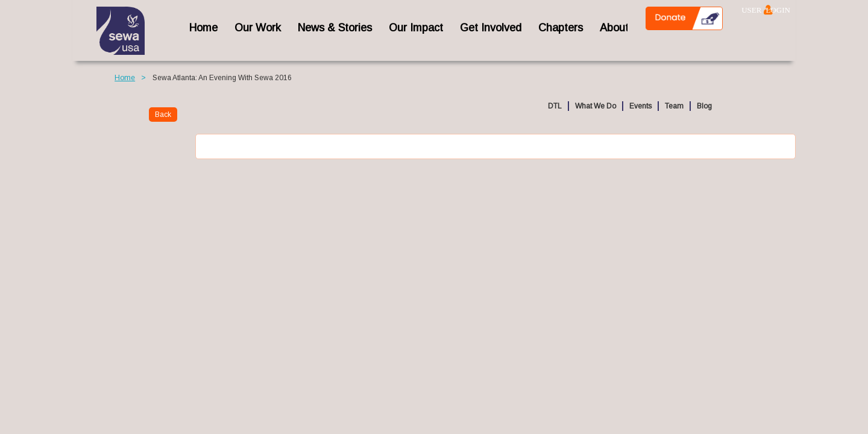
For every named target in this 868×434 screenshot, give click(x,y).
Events (640, 106)
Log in (768, 10)
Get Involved (491, 28)
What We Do (596, 106)
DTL (555, 106)
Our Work (258, 28)
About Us (622, 28)
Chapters (561, 28)
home (203, 28)
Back (163, 115)
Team (674, 106)
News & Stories (335, 28)
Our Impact (416, 28)
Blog (704, 106)
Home (125, 78)
